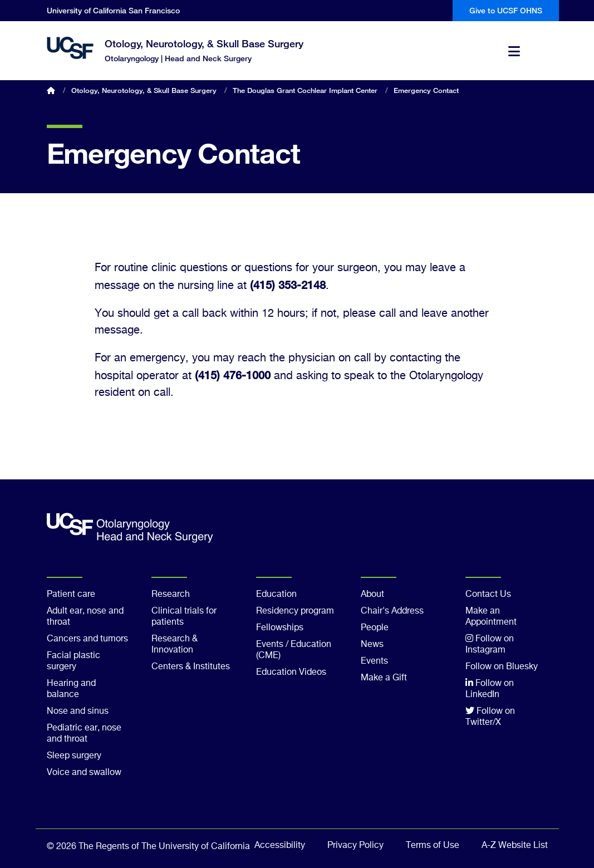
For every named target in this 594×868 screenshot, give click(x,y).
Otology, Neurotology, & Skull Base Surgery (204, 43)
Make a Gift (384, 678)
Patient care (71, 595)
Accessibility (280, 846)
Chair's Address (392, 611)
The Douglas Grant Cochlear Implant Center (305, 90)
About (372, 595)
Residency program (295, 611)
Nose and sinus (78, 712)
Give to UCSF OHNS (506, 10)
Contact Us (488, 595)
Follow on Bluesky (502, 667)
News (372, 645)
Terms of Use (433, 846)
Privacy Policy (355, 846)
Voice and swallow (84, 773)
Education (276, 595)
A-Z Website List (515, 846)
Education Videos (291, 673)
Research (171, 595)
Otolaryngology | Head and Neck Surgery (178, 58)
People (375, 628)
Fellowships (280, 628)
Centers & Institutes (191, 667)
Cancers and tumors (87, 639)
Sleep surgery (74, 756)
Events (374, 661)
